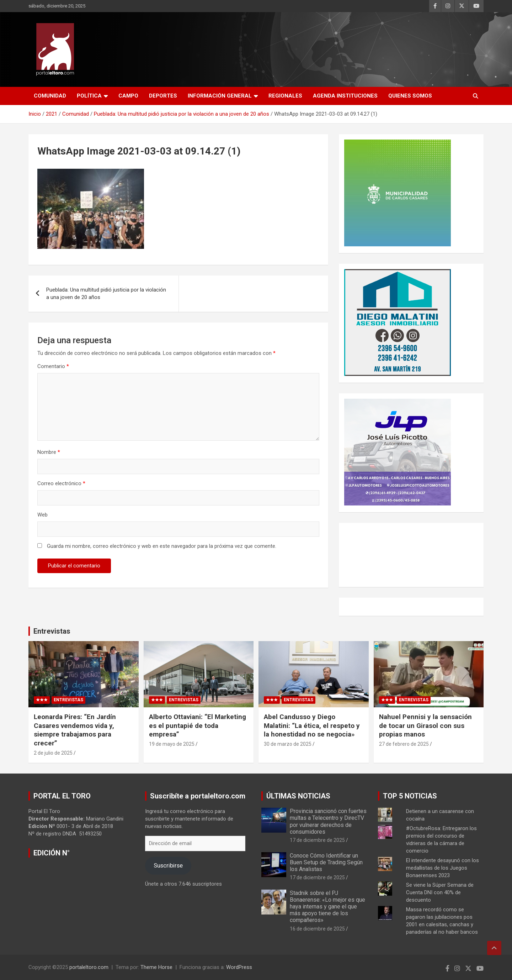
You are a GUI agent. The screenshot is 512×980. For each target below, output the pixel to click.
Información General (220, 96)
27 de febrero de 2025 (404, 744)
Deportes (163, 96)
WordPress (239, 967)
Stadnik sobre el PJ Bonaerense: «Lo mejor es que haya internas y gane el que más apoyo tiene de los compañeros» (327, 907)
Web (42, 515)
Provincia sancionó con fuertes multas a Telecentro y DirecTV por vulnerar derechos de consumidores (328, 821)
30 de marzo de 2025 (288, 744)
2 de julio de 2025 (53, 753)
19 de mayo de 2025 (172, 744)
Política (89, 96)
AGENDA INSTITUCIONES (345, 96)
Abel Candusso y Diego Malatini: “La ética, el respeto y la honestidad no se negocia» (312, 725)
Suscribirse (168, 865)
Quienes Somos (410, 96)
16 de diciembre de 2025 (317, 929)
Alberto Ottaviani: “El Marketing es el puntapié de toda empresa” (198, 725)
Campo (128, 96)
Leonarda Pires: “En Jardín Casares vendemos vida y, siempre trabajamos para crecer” (75, 730)
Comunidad (50, 96)
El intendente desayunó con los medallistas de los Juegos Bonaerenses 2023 (442, 868)
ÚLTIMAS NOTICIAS (298, 796)
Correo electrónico (61, 483)
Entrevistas (52, 631)
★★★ (42, 700)
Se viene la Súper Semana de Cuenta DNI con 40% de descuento (440, 892)
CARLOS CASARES (411, 555)
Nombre (49, 452)
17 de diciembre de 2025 (317, 840)
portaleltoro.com (89, 967)
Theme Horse (156, 967)
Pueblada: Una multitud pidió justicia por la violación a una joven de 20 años (106, 294)
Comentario (53, 366)
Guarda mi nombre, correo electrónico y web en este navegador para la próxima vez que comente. (162, 546)
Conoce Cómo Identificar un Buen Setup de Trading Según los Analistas (326, 862)
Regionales (285, 96)
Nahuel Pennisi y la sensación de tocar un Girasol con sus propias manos (425, 725)
